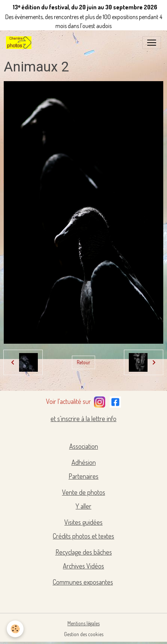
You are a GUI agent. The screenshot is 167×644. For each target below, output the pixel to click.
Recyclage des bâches (84, 552)
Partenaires (83, 476)
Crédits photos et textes (83, 536)
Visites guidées (83, 522)
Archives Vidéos (83, 566)
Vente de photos (84, 492)
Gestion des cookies (84, 634)
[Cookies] (15, 629)
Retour (83, 362)
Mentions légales (83, 623)
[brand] (20, 43)
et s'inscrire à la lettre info (83, 418)
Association (84, 446)
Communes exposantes (83, 582)
